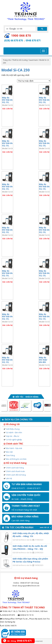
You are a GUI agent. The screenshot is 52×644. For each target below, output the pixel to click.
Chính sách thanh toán (15, 471)
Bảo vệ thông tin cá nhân (16, 459)
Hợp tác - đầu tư (13, 436)
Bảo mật (9, 452)
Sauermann (33, 60)
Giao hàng (10, 455)
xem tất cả (45, 527)
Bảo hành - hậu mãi (14, 448)
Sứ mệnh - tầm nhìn (14, 432)
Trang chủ (7, 60)
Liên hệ (9, 478)
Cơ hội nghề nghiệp (14, 440)
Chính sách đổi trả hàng (16, 475)
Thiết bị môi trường (20, 60)
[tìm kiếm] (20, 29)
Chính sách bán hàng (15, 468)
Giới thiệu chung (13, 429)
